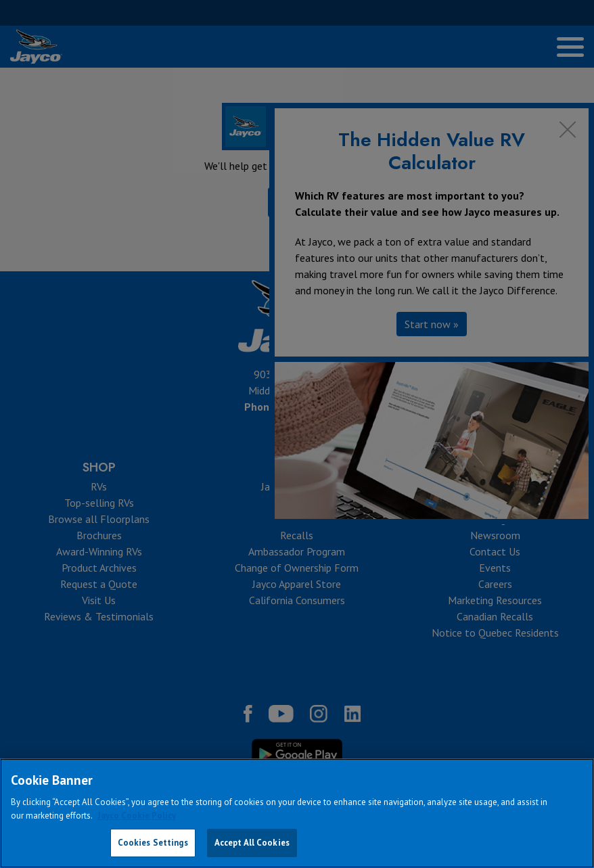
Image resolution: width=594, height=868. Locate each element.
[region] (297, 813)
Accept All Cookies (252, 843)
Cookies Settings (153, 843)
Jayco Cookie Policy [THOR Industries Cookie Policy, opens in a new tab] (137, 816)
